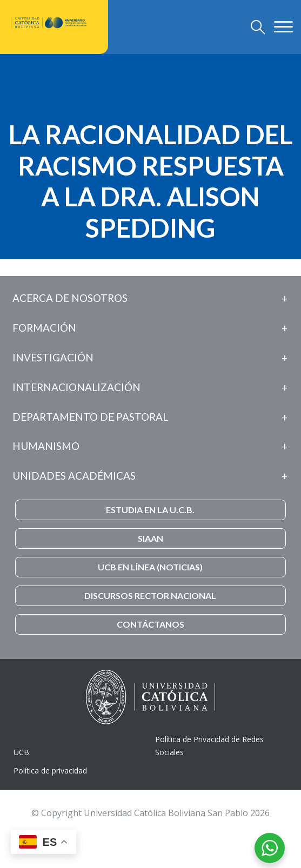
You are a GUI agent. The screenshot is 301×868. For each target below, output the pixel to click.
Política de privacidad (50, 771)
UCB (21, 752)
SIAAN (150, 538)
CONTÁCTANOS (150, 624)
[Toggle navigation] (258, 27)
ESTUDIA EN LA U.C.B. (150, 510)
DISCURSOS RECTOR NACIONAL (150, 596)
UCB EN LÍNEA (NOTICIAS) (150, 567)
